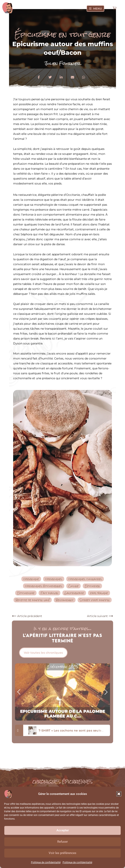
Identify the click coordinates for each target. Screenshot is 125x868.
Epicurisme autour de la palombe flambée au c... (63, 714)
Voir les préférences (62, 853)
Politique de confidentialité (46, 862)
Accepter (63, 830)
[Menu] (95, 9)
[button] (119, 794)
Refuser (62, 842)
